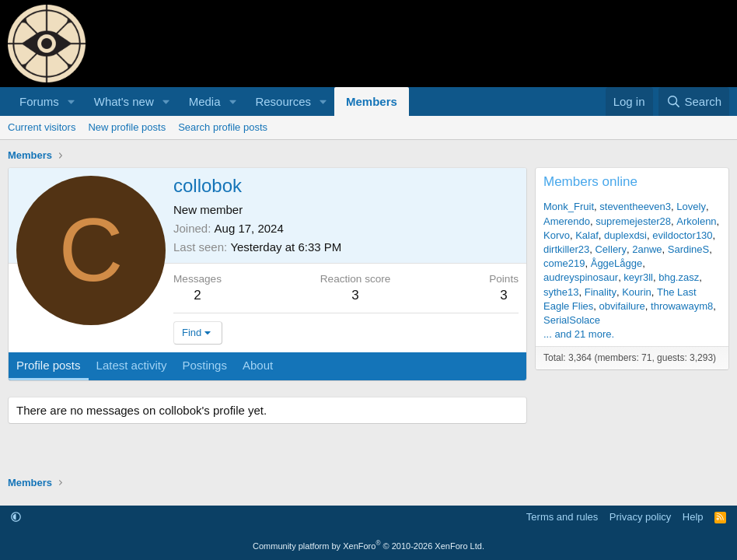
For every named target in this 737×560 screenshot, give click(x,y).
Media (205, 101)
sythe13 (561, 292)
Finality (601, 292)
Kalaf (587, 235)
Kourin (637, 292)
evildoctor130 (682, 235)
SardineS (688, 249)
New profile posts (127, 127)
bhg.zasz (679, 277)
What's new (124, 101)
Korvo (557, 235)
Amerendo (567, 221)
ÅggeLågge (617, 263)
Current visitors (42, 127)
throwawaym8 (682, 306)
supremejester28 (633, 221)
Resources (283, 101)
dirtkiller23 (566, 249)
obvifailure (622, 306)
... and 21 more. (579, 334)
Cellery (610, 249)
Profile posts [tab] (49, 365)
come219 (564, 263)
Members (372, 101)
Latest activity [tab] (132, 365)
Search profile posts (223, 127)
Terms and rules (562, 517)
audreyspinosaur (581, 277)
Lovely (691, 206)
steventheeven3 (635, 206)
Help (693, 517)
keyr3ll (638, 277)
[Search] (694, 101)
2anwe (647, 249)
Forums (39, 101)
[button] (72, 101)
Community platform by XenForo (368, 546)
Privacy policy (640, 517)
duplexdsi (625, 235)
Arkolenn (696, 221)
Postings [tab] (204, 365)
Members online (590, 182)
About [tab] (258, 365)
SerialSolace (572, 320)
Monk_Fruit (569, 206)
